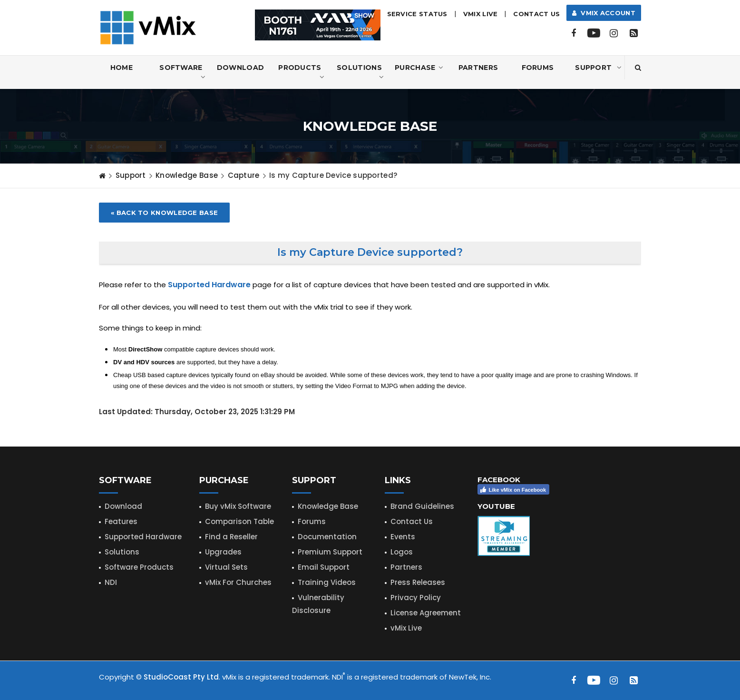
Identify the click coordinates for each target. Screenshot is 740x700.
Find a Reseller (231, 537)
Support (598, 68)
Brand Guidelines (422, 506)
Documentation (327, 537)
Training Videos (327, 582)
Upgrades (223, 552)
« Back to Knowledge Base (164, 213)
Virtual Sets (226, 567)
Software (182, 73)
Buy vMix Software (238, 506)
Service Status (417, 14)
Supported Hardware (143, 537)
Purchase (419, 68)
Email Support (324, 567)
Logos (402, 552)
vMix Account (604, 13)
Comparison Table (239, 521)
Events (403, 537)
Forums (538, 68)
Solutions (360, 73)
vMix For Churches (238, 582)
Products (301, 73)
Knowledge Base (187, 175)
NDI (111, 582)
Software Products (139, 567)
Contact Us (536, 14)
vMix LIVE (481, 14)
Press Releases (418, 582)
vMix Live (406, 628)
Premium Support (330, 552)
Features (121, 521)
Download (240, 68)
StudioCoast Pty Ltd (181, 677)
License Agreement (426, 613)
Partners (478, 68)
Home (122, 68)
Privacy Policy (416, 598)
